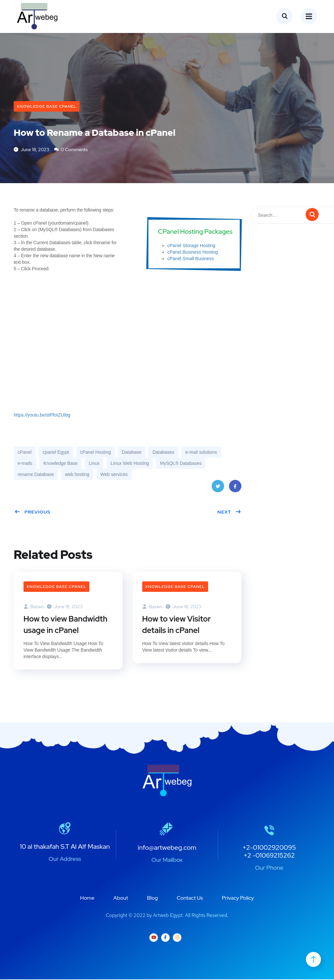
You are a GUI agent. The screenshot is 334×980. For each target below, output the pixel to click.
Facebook (235, 489)
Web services (114, 475)
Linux (94, 464)
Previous (32, 512)
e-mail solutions (201, 452)
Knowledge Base (61, 464)
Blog (152, 898)
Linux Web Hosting (130, 464)
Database (132, 452)
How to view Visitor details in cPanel (177, 625)
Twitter (218, 489)
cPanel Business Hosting (193, 252)
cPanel (25, 452)
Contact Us (190, 898)
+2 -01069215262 (269, 856)
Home (87, 898)
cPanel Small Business (190, 259)
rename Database (36, 475)
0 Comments (71, 150)
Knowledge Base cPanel (47, 106)
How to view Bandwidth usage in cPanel (66, 625)
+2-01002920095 (269, 848)
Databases (163, 452)
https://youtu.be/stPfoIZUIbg (42, 415)
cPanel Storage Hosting (191, 246)
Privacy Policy (238, 898)
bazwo (34, 607)
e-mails (25, 464)
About (121, 898)
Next (229, 512)
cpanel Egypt (56, 452)
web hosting (77, 475)
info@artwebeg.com (167, 848)
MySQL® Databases (181, 464)
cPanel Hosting (96, 452)
